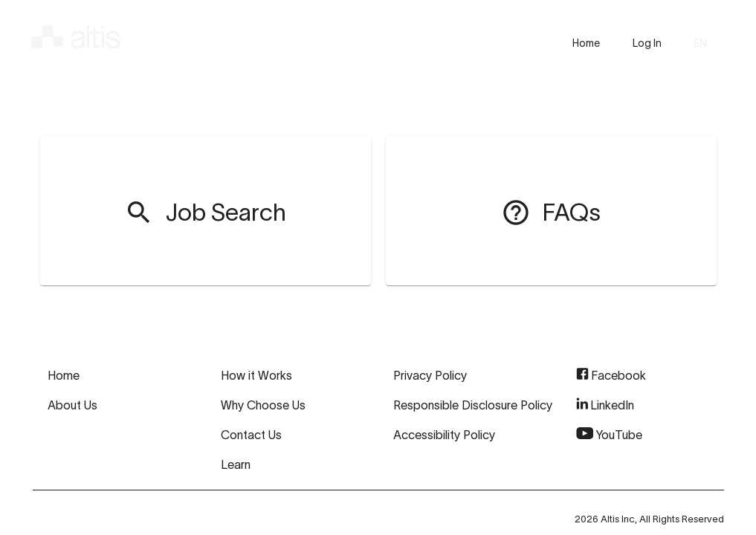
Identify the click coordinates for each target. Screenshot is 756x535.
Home (64, 375)
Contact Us (251, 435)
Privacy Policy (430, 375)
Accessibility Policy (444, 435)
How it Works (256, 375)
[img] (76, 34)
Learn (236, 464)
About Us (72, 405)
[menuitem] (205, 211)
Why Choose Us (263, 405)
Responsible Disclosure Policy (473, 405)
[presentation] (586, 43)
